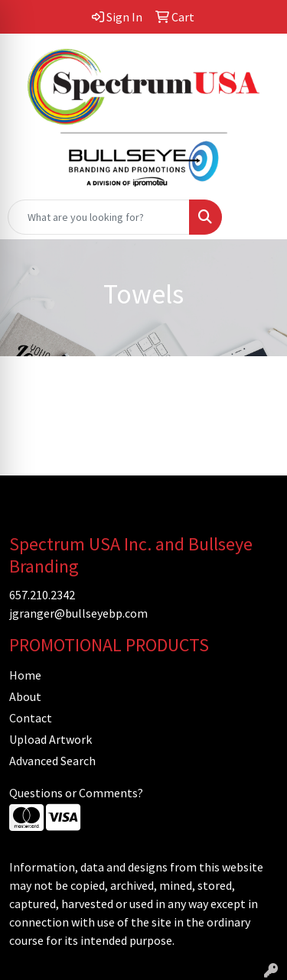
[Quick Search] (99, 217)
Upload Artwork (51, 739)
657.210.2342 (42, 595)
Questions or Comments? (76, 793)
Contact (31, 718)
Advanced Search (52, 761)
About (25, 696)
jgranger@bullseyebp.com (78, 613)
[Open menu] (256, 217)
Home (25, 675)
